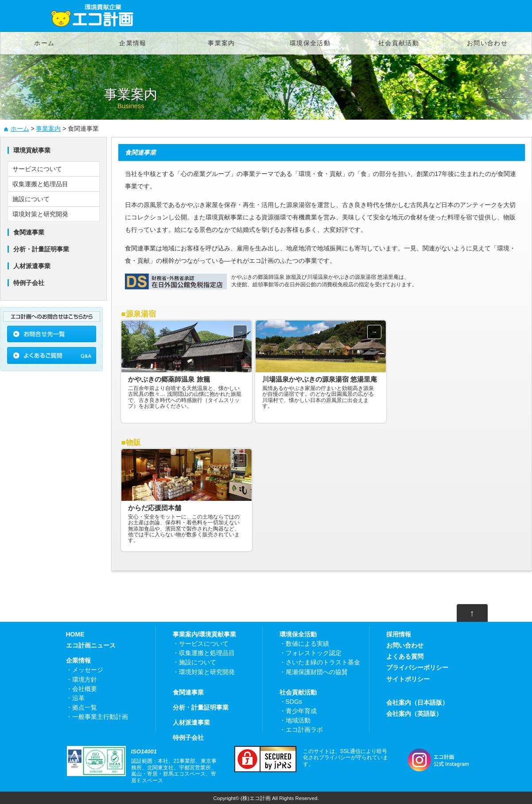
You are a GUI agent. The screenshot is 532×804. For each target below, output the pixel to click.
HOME (75, 634)
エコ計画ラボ (304, 730)
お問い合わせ (487, 43)
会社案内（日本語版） (417, 703)
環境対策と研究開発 (40, 214)
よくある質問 (405, 656)
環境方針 (85, 679)
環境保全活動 (310, 43)
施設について (31, 199)
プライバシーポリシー (417, 667)
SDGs (294, 702)
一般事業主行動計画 (100, 717)
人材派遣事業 (191, 722)
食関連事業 (188, 692)
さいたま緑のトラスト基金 (323, 662)
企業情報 (133, 43)
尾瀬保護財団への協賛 (317, 672)
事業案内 (221, 43)
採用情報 (399, 634)
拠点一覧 (85, 707)
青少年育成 (301, 711)
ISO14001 (144, 751)
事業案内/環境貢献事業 (205, 634)
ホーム (44, 43)
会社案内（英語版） (414, 714)
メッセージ (88, 670)
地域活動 (298, 720)
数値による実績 (307, 644)
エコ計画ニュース (91, 645)
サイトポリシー (408, 679)
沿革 (78, 698)
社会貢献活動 (399, 43)
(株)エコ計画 (256, 798)
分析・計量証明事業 (201, 707)
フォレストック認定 (314, 653)
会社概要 (85, 689)
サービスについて (37, 169)
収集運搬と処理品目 (40, 184)
